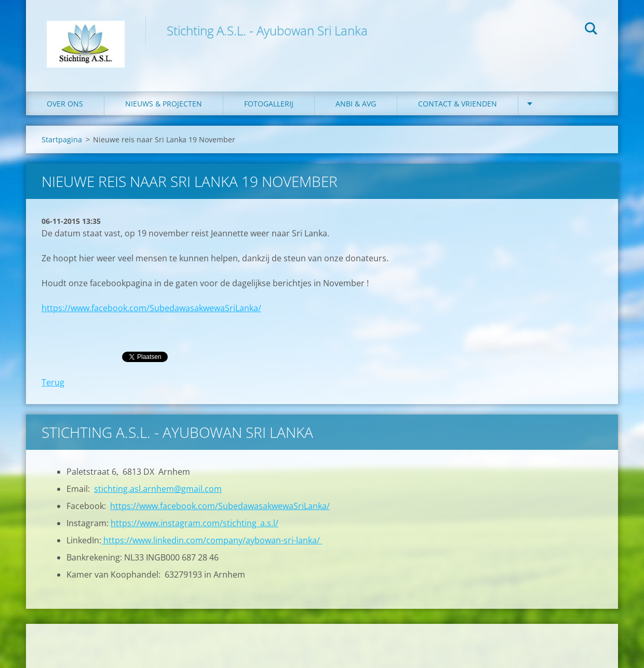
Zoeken (591, 30)
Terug (53, 382)
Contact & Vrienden (458, 104)
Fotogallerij (269, 104)
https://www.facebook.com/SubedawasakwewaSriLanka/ (151, 308)
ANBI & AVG (356, 104)
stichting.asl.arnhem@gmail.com (158, 489)
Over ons (65, 104)
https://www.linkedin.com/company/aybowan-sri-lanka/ (212, 540)
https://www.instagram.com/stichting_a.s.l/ (194, 523)
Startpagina (62, 139)
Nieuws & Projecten (164, 104)
